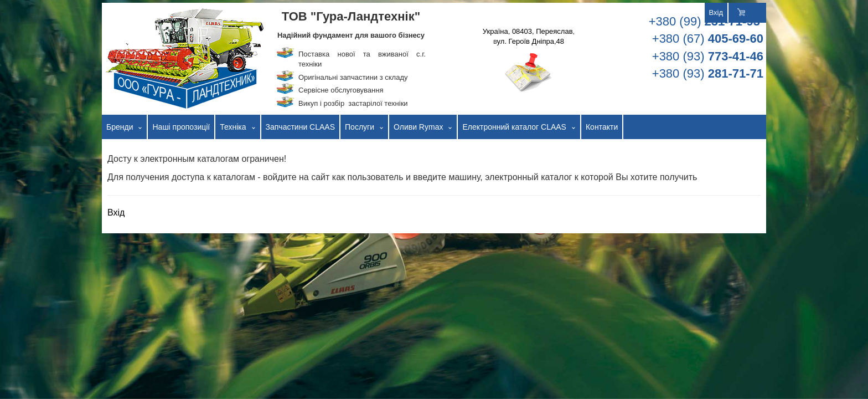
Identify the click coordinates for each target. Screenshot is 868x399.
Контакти (602, 127)
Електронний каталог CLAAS (514, 127)
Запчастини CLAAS (301, 127)
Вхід (716, 12)
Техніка (233, 127)
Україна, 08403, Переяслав (528, 31)
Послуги (360, 127)
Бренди (120, 127)
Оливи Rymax (418, 127)
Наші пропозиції (181, 127)
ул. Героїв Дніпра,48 (531, 41)
